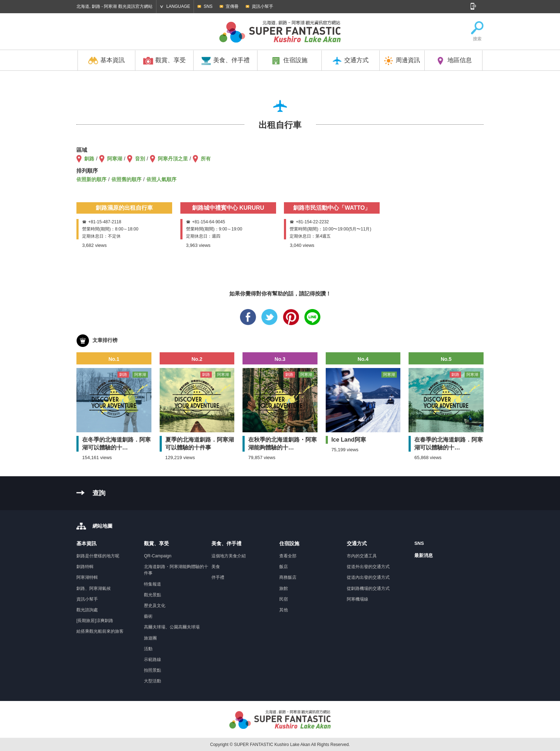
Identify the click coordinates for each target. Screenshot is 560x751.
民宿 (284, 599)
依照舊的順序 (126, 179)
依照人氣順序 (161, 179)
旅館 (284, 588)
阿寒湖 (115, 159)
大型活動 (152, 681)
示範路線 (152, 660)
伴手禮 (218, 577)
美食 (216, 567)
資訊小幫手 (262, 6)
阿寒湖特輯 (87, 577)
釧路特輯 (85, 567)
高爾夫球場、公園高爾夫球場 (172, 627)
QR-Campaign (158, 556)
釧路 (89, 159)
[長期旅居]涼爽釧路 (95, 621)
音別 (140, 159)
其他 (284, 610)
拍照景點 (152, 670)
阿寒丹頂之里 (173, 159)
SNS (208, 6)
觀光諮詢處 (87, 610)
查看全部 (288, 556)
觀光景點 (152, 595)
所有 (206, 159)
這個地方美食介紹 (229, 556)
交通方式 (350, 61)
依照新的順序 (91, 179)
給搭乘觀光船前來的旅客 (100, 631)
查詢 (99, 493)
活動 (148, 649)
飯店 (284, 567)
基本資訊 (106, 61)
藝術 (148, 616)
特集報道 (152, 584)
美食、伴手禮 (225, 61)
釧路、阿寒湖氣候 (94, 588)
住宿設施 (289, 61)
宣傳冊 (232, 6)
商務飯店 (288, 577)
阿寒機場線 (357, 599)
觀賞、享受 (164, 61)
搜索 (477, 32)
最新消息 (424, 555)
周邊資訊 (402, 61)
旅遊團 (150, 638)
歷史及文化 (155, 606)
